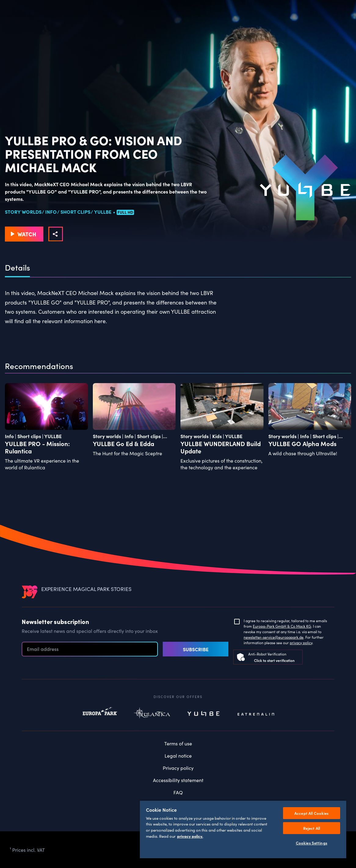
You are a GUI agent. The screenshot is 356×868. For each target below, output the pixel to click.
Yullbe (204, 714)
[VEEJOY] (30, 592)
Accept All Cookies (311, 813)
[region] (243, 829)
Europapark (100, 714)
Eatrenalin (256, 714)
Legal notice (178, 755)
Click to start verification (274, 660)
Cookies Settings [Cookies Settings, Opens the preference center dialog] (312, 843)
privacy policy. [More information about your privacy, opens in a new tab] (190, 836)
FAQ (178, 792)
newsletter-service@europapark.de (274, 637)
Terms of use (178, 743)
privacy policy (301, 643)
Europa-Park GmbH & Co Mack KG (282, 626)
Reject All (312, 828)
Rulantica (152, 714)
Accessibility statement (178, 780)
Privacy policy (178, 768)
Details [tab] (17, 268)
